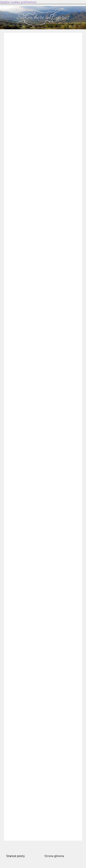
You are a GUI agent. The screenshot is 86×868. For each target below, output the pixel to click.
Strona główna (54, 856)
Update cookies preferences (18, 2)
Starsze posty (15, 856)
